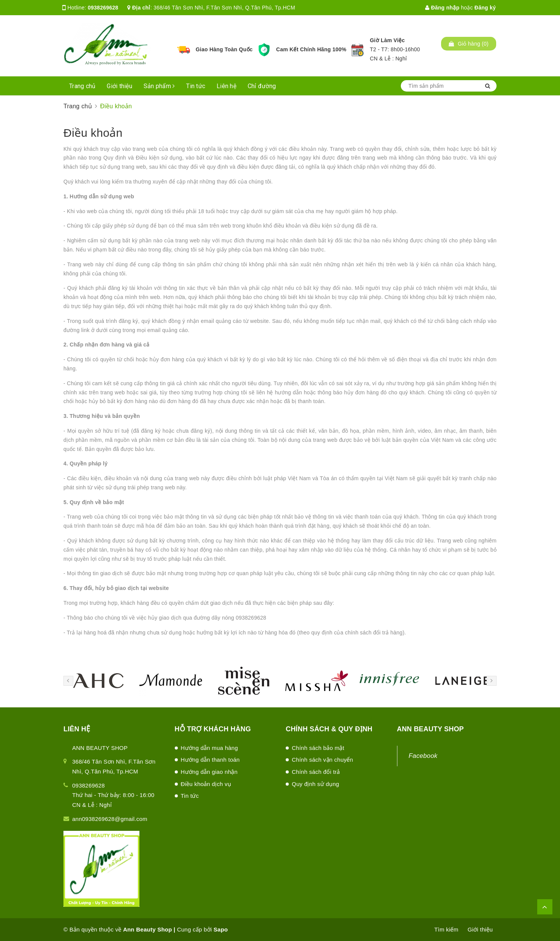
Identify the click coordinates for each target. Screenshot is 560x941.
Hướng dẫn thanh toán (210, 760)
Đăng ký (485, 8)
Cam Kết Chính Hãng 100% (311, 49)
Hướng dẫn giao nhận (209, 772)
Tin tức (196, 86)
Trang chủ (82, 86)
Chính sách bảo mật (318, 748)
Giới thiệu (119, 86)
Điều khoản (93, 133)
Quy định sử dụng (316, 784)
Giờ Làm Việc (387, 40)
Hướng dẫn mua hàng (210, 748)
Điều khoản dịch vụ (206, 784)
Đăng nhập (442, 8)
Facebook (423, 756)
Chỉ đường (262, 86)
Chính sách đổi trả (316, 772)
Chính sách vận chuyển (322, 760)
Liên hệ (226, 86)
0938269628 (103, 8)
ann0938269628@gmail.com (110, 819)
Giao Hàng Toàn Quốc (224, 49)
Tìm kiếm (446, 929)
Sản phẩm (159, 86)
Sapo (221, 929)
